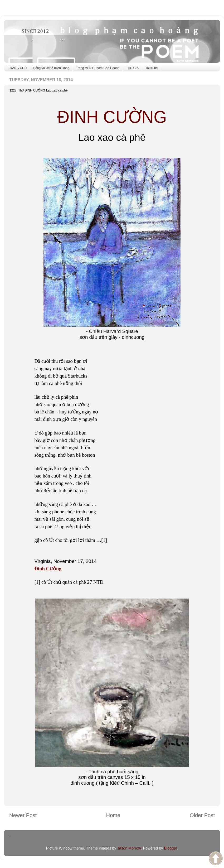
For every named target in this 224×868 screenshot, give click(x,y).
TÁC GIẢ (132, 68)
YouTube (151, 68)
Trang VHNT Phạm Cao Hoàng (98, 68)
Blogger (170, 848)
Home (113, 815)
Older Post (202, 815)
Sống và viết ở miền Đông (51, 68)
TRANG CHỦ (17, 68)
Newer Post (23, 815)
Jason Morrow (129, 848)
